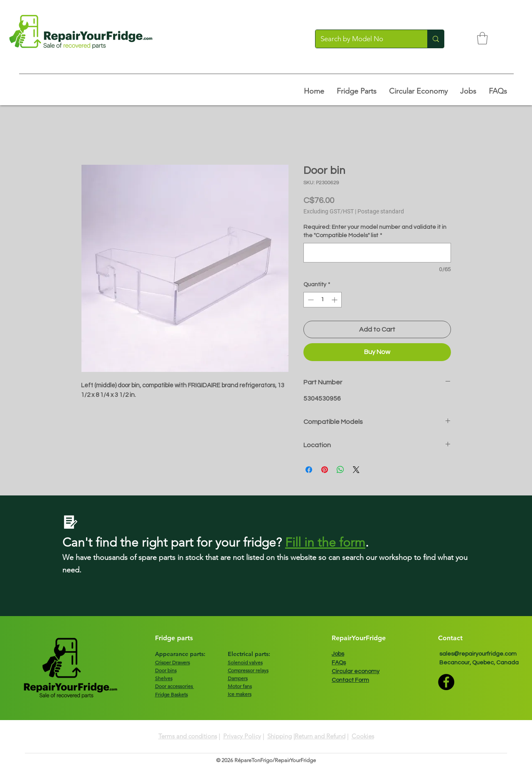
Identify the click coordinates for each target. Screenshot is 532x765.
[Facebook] (446, 682)
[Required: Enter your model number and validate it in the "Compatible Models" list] (377, 253)
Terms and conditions (188, 736)
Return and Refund (320, 736)
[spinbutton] (323, 300)
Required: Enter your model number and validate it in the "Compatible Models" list (375, 231)
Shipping (280, 736)
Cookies (363, 736)
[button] (482, 38)
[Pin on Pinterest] (325, 470)
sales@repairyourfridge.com (478, 654)
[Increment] (335, 300)
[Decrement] (310, 300)
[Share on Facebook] (309, 470)
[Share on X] (356, 470)
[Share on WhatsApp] (340, 470)
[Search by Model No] (365, 39)
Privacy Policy (242, 736)
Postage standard (381, 211)
